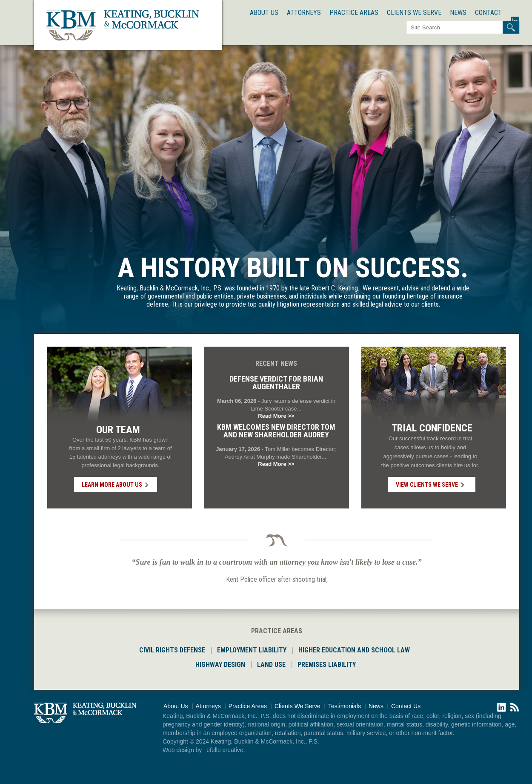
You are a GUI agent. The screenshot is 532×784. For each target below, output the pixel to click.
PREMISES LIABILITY (327, 665)
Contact (488, 13)
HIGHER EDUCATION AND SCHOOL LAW (354, 650)
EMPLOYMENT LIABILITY (252, 650)
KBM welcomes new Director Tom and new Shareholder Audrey (276, 431)
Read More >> (276, 416)
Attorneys (304, 13)
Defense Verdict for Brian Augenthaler (276, 383)
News (458, 13)
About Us (264, 13)
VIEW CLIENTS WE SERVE (427, 485)
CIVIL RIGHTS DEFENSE (172, 650)
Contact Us (406, 706)
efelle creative (225, 750)
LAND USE (271, 665)
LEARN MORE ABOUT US (112, 485)
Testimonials (345, 706)
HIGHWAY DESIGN (220, 665)
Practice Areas (354, 13)
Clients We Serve (414, 13)
